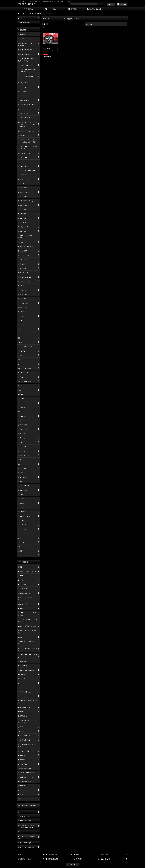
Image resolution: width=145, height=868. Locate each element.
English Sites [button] (73, 865)
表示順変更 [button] (90, 24)
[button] (117, 9)
